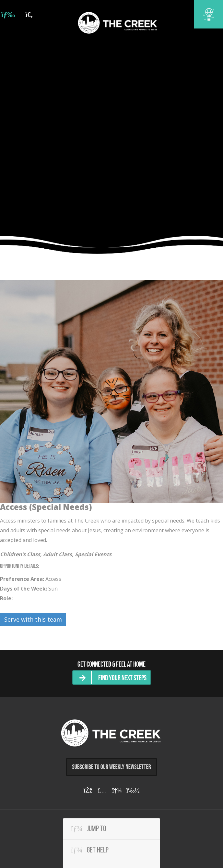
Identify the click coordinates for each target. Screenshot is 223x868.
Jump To (88, 828)
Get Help (90, 850)
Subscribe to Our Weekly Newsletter (111, 767)
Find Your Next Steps (122, 678)
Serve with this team (33, 619)
